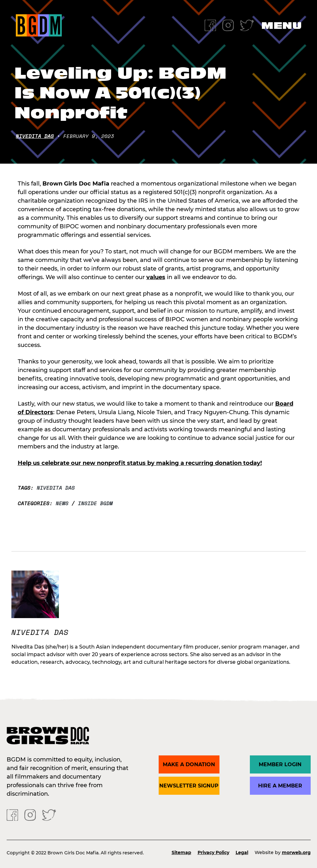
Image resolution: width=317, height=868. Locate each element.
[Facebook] (210, 25)
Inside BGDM (95, 503)
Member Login (280, 764)
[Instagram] (228, 25)
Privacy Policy (213, 852)
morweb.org (296, 852)
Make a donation (189, 764)
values (156, 277)
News (62, 503)
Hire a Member (280, 786)
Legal (242, 852)
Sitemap (181, 852)
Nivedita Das (35, 136)
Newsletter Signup (189, 786)
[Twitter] (247, 25)
